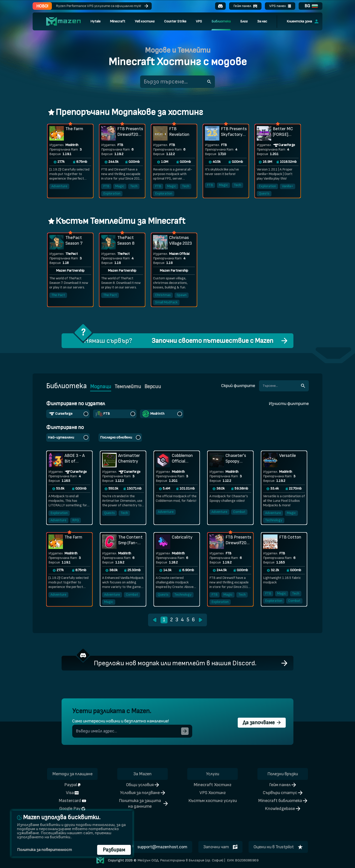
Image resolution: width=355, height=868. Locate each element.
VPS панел (280, 6)
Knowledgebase (283, 809)
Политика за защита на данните (143, 803)
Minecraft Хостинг (212, 785)
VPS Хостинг (213, 793)
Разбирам (114, 850)
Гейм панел (245, 6)
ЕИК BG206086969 (242, 860)
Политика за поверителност (44, 850)
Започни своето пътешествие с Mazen (212, 341)
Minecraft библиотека (283, 801)
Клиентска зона (303, 21)
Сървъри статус (283, 793)
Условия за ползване (143, 793)
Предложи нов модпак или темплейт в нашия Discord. (175, 663)
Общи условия (143, 785)
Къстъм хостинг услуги (213, 801)
